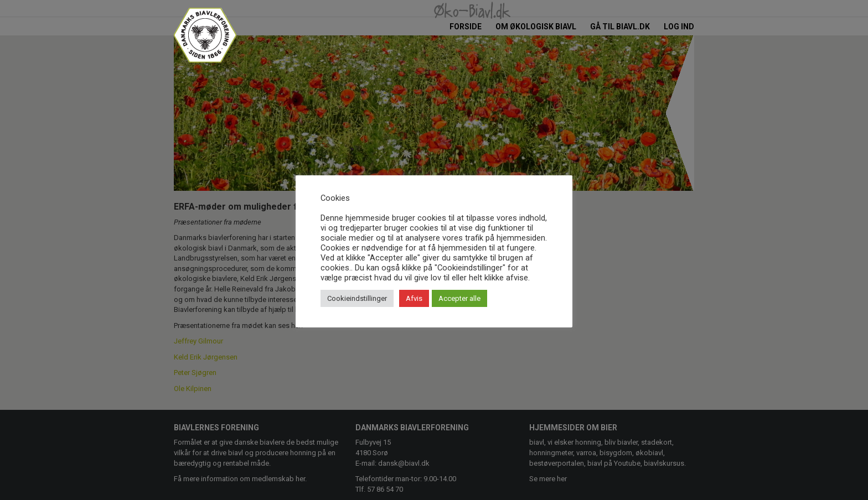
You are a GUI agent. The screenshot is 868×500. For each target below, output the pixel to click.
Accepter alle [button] (459, 298)
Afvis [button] (414, 298)
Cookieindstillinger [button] (357, 298)
